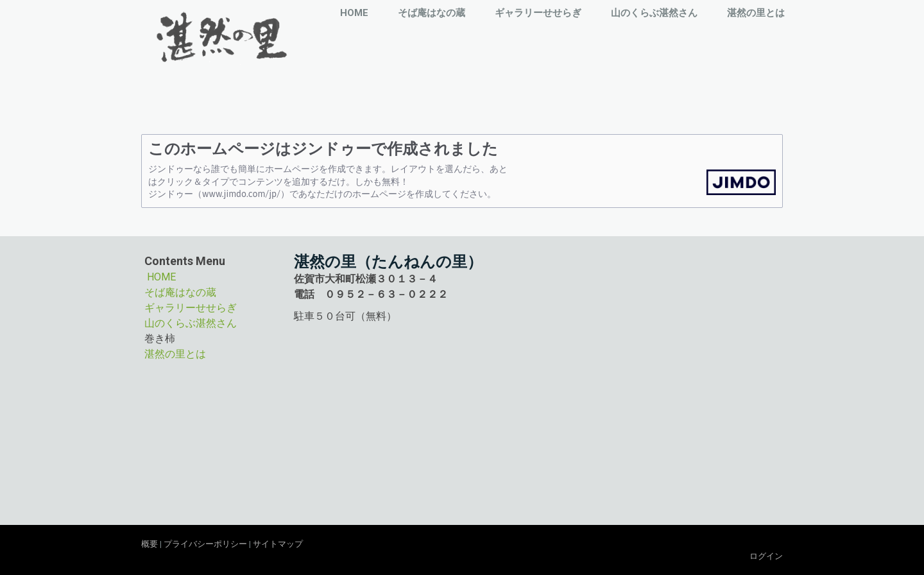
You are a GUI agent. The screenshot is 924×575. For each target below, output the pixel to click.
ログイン (766, 556)
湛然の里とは (756, 13)
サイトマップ (278, 544)
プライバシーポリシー (205, 544)
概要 (150, 544)
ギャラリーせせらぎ (538, 13)
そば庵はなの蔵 (432, 13)
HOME (354, 13)
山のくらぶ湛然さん (654, 13)
